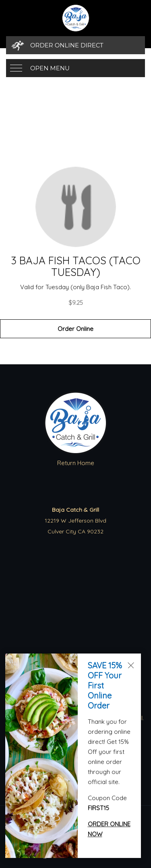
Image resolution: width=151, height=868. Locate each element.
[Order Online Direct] (75, 45)
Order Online (75, 329)
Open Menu (50, 68)
